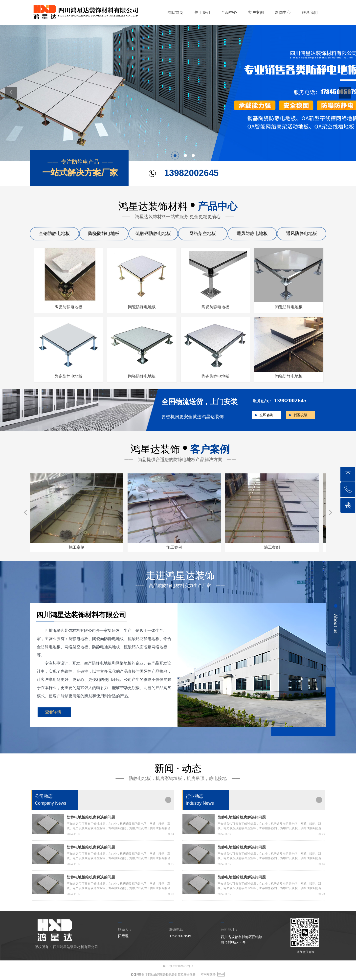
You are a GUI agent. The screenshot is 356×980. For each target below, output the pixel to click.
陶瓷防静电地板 (104, 233)
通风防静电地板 (252, 233)
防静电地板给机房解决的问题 (91, 817)
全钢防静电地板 (54, 233)
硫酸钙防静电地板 (153, 233)
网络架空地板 (203, 233)
